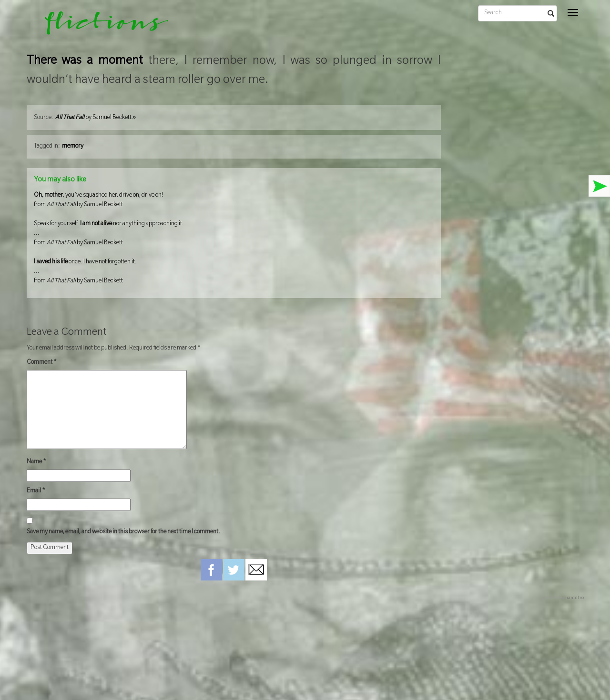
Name (36, 462)
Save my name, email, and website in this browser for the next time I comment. (123, 532)
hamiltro (574, 598)
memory (73, 147)
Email (36, 491)
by (96, 118)
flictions (100, 26)
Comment (42, 363)
